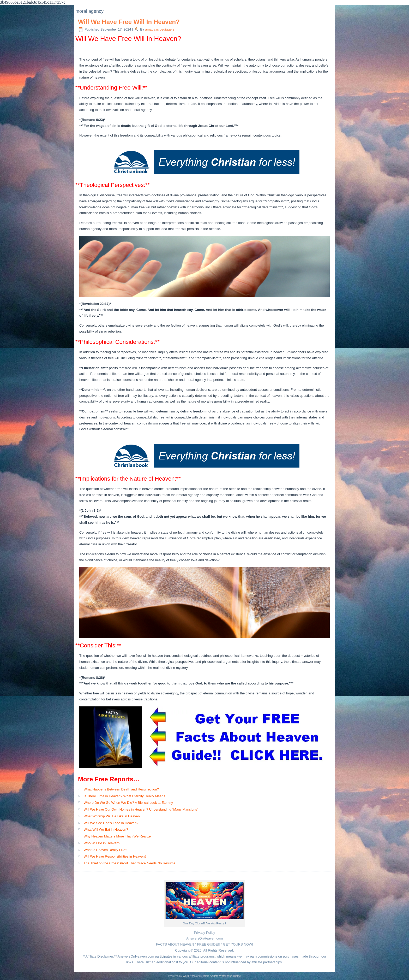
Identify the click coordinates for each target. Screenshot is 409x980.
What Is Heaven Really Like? (106, 850)
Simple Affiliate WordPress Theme (221, 976)
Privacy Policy (205, 933)
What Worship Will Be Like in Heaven (112, 816)
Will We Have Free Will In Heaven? (129, 22)
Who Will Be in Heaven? (102, 843)
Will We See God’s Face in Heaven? (111, 823)
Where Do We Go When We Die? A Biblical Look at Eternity (128, 803)
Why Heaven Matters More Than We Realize (117, 836)
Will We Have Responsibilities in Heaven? (115, 856)
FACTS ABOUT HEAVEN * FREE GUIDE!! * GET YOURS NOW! (204, 944)
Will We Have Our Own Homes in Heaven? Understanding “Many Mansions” (141, 809)
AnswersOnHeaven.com (204, 938)
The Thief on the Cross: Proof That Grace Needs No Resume (129, 863)
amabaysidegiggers (160, 29)
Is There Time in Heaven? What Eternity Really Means (125, 796)
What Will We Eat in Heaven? (106, 830)
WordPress (189, 976)
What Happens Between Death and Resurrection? (121, 789)
